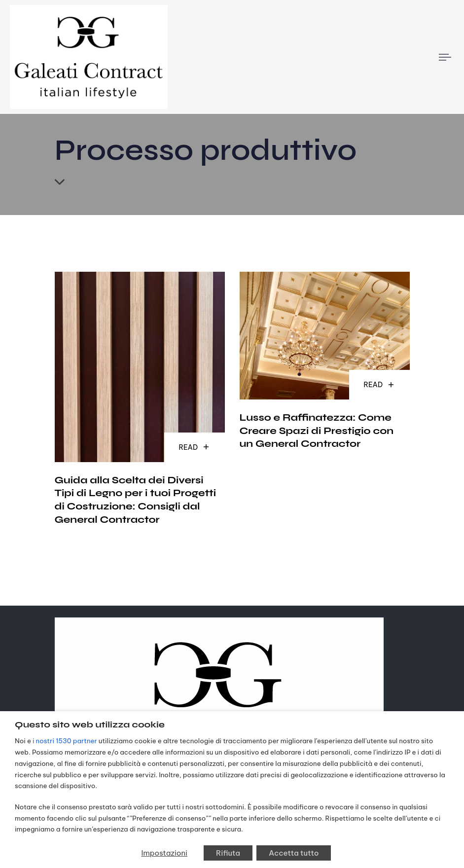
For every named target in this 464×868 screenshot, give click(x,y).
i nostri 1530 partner (65, 741)
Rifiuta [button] (228, 853)
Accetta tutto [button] (294, 853)
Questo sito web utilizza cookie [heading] (90, 724)
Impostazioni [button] (165, 853)
